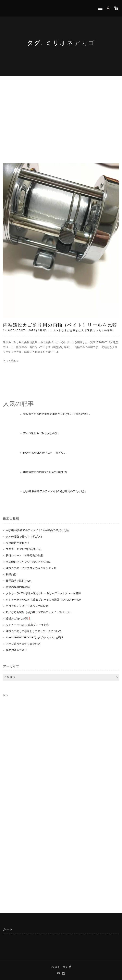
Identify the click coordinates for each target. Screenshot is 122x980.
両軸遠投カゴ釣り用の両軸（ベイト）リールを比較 (60, 325)
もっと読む (10, 361)
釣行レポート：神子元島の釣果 (24, 555)
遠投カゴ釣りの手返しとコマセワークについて (34, 631)
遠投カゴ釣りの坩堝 (100, 330)
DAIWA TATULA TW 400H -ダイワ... (44, 453)
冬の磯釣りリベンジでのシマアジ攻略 (28, 562)
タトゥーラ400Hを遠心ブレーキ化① (27, 625)
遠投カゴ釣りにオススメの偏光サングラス (31, 568)
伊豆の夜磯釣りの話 (18, 587)
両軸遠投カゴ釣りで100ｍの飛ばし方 (45, 472)
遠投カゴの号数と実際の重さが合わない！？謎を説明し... (57, 414)
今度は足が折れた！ (18, 543)
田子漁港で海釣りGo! (19, 581)
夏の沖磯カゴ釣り (16, 650)
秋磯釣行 (11, 574)
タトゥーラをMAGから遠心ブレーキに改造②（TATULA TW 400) (44, 600)
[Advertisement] (61, 106)
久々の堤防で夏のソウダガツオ (24, 536)
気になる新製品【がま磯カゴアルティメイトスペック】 (39, 612)
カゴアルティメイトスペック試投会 (27, 606)
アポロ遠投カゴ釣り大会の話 (40, 433)
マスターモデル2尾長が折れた (24, 549)
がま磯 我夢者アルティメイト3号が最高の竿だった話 (55, 491)
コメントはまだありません (67, 330)
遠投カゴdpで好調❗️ (18, 618)
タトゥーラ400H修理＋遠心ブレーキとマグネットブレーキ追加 (43, 593)
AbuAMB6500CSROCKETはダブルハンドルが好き (35, 637)
